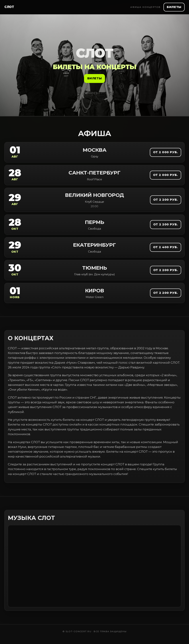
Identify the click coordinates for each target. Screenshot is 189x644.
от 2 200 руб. (166, 200)
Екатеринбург (94, 245)
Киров (95, 291)
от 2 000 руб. (165, 152)
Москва (95, 150)
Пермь (95, 222)
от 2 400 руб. (165, 247)
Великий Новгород (94, 195)
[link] (94, 152)
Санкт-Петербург (94, 173)
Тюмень (95, 268)
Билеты (174, 7)
